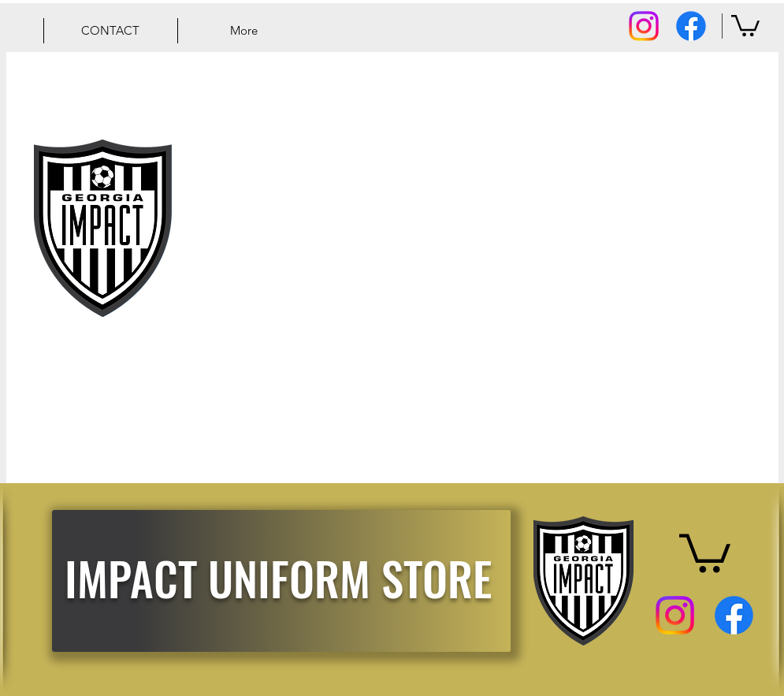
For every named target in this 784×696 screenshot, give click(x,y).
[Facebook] (691, 26)
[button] (745, 24)
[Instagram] (644, 26)
